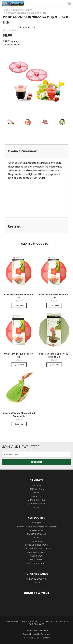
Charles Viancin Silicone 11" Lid (54, 296)
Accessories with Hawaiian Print (37, 549)
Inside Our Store (37, 489)
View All (36, 583)
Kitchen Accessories (36, 552)
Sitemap (36, 507)
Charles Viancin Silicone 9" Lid (19, 296)
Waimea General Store (36, 579)
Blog (36, 493)
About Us (37, 485)
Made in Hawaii (37, 556)
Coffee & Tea (37, 541)
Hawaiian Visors (37, 530)
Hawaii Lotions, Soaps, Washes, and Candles (36, 527)
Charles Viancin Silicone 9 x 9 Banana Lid (19, 415)
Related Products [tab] (34, 244)
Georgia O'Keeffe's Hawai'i (36, 545)
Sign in (31, 504)
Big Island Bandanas (37, 534)
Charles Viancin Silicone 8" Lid (19, 355)
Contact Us (36, 496)
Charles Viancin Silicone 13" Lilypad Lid (54, 355)
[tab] (36, 151)
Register (41, 504)
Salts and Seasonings (36, 563)
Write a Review (10, 30)
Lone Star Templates (42, 634)
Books (37, 538)
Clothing (36, 523)
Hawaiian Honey (37, 560)
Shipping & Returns (36, 500)
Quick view (19, 305)
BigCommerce (42, 630)
